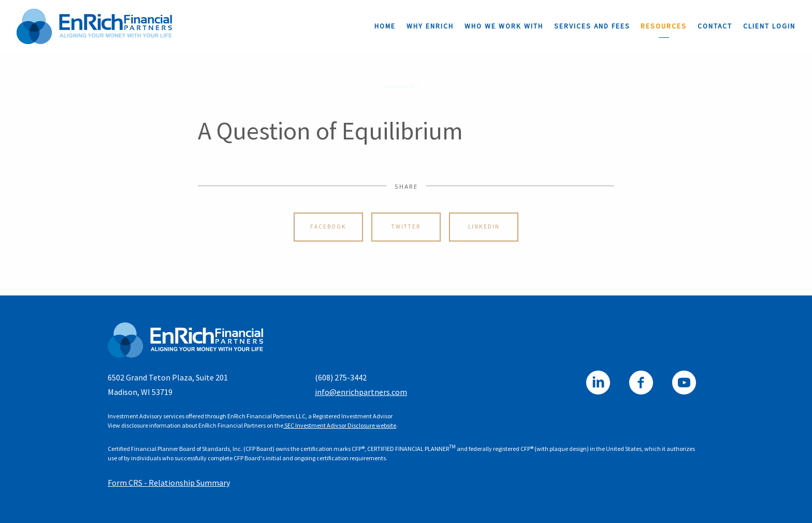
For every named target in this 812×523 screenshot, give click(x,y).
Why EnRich (430, 26)
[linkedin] (598, 383)
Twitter (406, 227)
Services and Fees (592, 26)
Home (385, 26)
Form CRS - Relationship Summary (169, 483)
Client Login (769, 26)
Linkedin (484, 227)
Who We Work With (504, 26)
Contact (715, 26)
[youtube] (684, 383)
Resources (664, 26)
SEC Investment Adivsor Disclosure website (340, 425)
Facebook (328, 227)
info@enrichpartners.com (361, 392)
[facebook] (641, 383)
